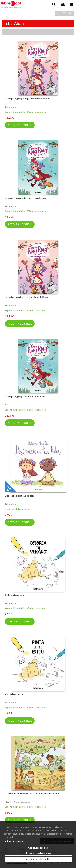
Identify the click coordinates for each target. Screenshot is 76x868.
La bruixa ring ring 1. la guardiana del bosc (27, 297)
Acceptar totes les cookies (39, 859)
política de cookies (13, 841)
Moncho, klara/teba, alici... (18, 802)
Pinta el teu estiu (14, 694)
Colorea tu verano (15, 595)
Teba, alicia (10, 107)
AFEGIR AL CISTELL (20, 125)
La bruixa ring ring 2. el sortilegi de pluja (26, 198)
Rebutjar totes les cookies (38, 853)
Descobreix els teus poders (20, 496)
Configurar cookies (38, 848)
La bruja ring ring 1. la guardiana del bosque (27, 99)
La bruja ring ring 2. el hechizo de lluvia (25, 396)
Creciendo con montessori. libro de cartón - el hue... (33, 794)
